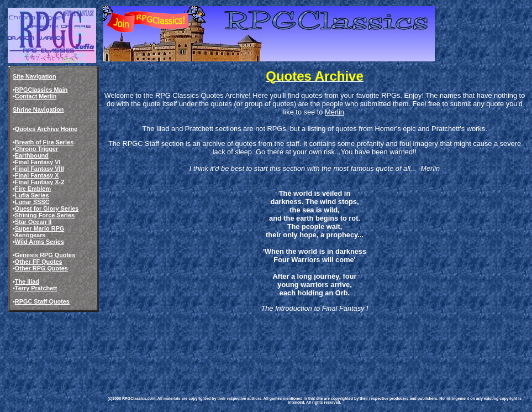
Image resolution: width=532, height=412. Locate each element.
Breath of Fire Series (44, 142)
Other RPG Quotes (41, 268)
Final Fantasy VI (38, 162)
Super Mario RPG (39, 228)
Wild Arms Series (39, 242)
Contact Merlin (36, 96)
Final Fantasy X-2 (39, 182)
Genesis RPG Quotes (45, 255)
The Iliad (27, 281)
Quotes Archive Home (46, 129)
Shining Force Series (45, 215)
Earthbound (32, 155)
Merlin (335, 112)
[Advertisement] (306, 346)
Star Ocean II (33, 222)
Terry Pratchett (36, 288)
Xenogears (30, 235)
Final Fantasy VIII (39, 169)
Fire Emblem (33, 189)
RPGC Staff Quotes (42, 301)
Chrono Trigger (37, 149)
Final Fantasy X (37, 175)
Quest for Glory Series (47, 208)
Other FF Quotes (39, 262)
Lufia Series (32, 195)
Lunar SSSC (32, 202)
